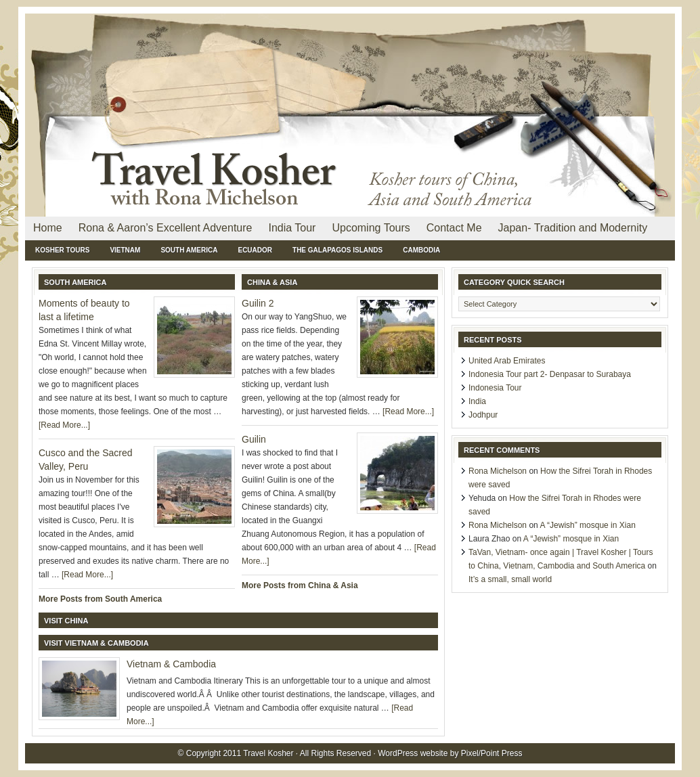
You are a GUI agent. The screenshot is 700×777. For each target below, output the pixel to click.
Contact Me (454, 228)
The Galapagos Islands (337, 250)
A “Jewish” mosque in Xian (587, 525)
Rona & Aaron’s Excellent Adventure (166, 228)
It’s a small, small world (510, 579)
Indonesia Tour (495, 388)
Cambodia (421, 250)
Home (48, 228)
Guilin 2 (258, 303)
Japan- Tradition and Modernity (573, 228)
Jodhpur (483, 415)
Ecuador (255, 250)
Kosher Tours (62, 250)
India (477, 401)
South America (189, 250)
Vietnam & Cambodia (171, 664)
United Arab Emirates (507, 361)
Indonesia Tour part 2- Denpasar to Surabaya (550, 374)
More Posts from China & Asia (300, 585)
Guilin (254, 439)
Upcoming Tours (371, 228)
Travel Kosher (181, 47)
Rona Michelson (498, 471)
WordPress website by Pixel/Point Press (450, 753)
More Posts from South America (100, 599)
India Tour (292, 228)
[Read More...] (64, 425)
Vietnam (125, 250)
